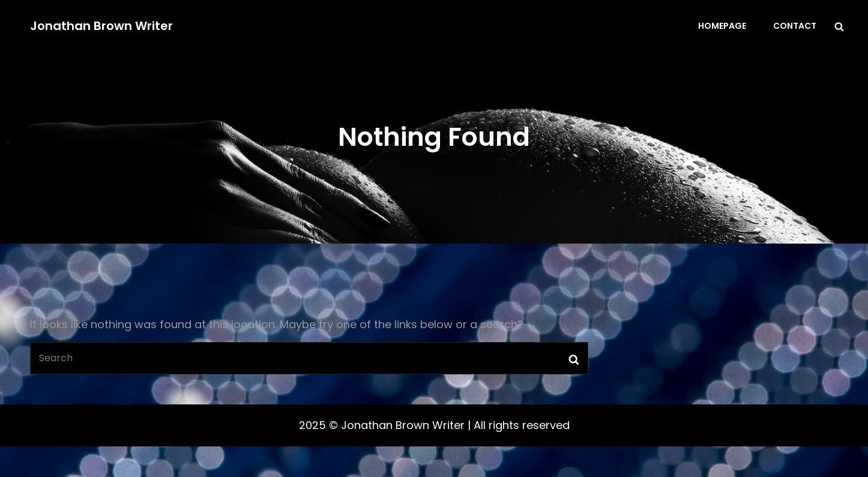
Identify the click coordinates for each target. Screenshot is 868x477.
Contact (795, 26)
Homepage (722, 26)
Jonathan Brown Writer (101, 26)
